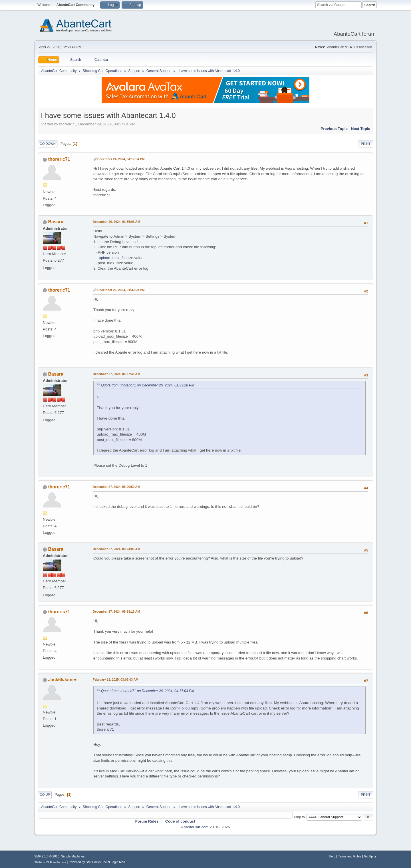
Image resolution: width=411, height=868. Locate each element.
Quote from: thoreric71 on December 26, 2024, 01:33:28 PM (148, 385)
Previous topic (334, 129)
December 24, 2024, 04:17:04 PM (121, 159)
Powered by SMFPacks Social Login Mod (97, 862)
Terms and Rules (350, 856)
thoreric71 (59, 159)
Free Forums (58, 862)
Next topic (361, 129)
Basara (56, 222)
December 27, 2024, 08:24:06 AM (116, 549)
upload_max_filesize (116, 258)
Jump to (299, 817)
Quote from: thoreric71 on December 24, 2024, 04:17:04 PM (148, 691)
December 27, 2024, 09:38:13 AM (116, 612)
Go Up (45, 795)
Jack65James (63, 680)
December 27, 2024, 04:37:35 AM (116, 374)
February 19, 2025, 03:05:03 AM (116, 679)
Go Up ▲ (370, 856)
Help (332, 856)
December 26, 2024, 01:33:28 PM (121, 290)
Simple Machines (73, 856)
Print (366, 144)
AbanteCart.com (195, 827)
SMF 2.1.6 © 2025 (47, 856)
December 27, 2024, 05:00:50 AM (116, 487)
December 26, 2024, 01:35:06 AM (116, 222)
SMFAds (40, 862)
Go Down (48, 144)
